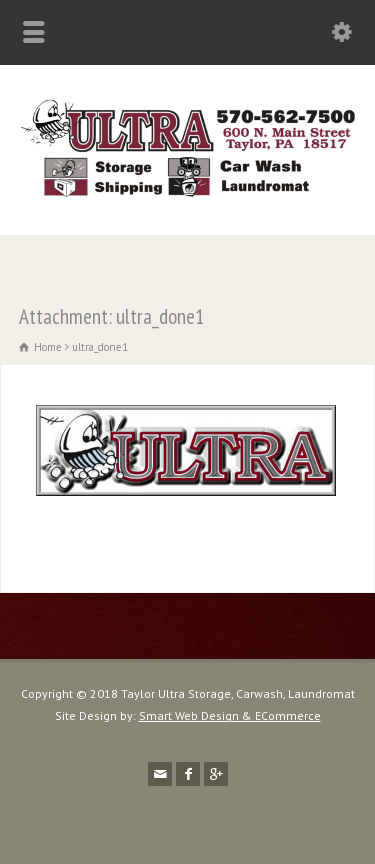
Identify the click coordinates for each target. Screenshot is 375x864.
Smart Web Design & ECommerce (230, 715)
